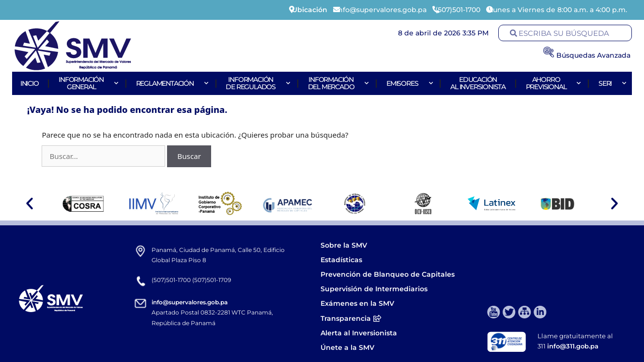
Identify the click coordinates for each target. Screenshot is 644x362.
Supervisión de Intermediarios (374, 289)
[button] (30, 204)
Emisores (408, 83)
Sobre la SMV (344, 245)
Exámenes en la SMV (357, 303)
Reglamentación (171, 83)
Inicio (30, 83)
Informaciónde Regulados (257, 83)
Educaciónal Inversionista (478, 83)
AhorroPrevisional (552, 83)
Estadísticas (342, 260)
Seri (611, 83)
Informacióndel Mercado (337, 83)
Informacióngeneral (87, 83)
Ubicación (310, 10)
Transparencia (351, 318)
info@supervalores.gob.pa (190, 302)
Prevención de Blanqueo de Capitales (388, 274)
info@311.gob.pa (573, 346)
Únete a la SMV (347, 347)
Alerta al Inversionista (359, 333)
